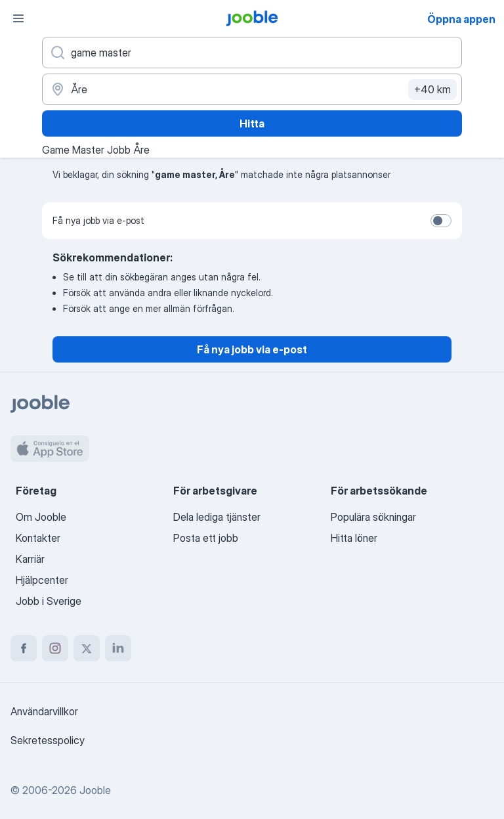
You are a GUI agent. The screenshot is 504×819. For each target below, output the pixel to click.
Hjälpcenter (42, 580)
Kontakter (38, 538)
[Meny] (18, 18)
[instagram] (55, 648)
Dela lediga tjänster (217, 517)
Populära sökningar (373, 517)
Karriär (30, 559)
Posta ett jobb (206, 538)
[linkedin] (118, 648)
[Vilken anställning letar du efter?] (252, 53)
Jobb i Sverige (49, 601)
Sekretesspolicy (48, 740)
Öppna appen (461, 19)
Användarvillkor (44, 711)
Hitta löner (354, 538)
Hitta (252, 123)
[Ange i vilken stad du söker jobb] (252, 89)
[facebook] (24, 648)
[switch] (441, 221)
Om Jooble (41, 517)
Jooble (95, 790)
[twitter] (87, 648)
